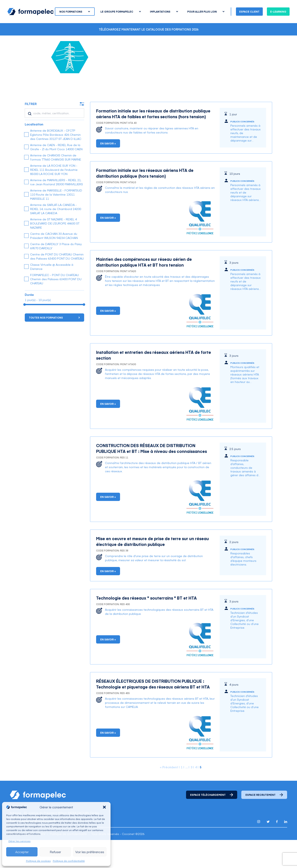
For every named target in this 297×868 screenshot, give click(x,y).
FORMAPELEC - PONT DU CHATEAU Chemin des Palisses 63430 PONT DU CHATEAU (56, 307)
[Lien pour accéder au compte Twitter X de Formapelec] (268, 850)
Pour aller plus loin (206, 12)
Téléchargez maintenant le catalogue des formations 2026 (149, 29)
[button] (104, 807)
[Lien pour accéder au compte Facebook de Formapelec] (277, 850)
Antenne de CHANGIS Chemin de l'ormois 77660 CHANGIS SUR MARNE (56, 185)
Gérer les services (19, 841)
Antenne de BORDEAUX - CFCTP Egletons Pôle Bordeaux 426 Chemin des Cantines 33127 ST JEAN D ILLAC (56, 163)
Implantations (164, 12)
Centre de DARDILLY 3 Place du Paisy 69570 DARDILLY (56, 274)
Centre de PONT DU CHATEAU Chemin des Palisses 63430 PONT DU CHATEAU (57, 284)
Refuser (55, 852)
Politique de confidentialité (69, 861)
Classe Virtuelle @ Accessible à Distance (52, 295)
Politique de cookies (38, 861)
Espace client (249, 12)
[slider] (25, 333)
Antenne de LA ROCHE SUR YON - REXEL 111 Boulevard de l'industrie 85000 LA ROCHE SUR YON (54, 198)
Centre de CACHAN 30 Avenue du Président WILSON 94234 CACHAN (54, 264)
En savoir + (108, 171)
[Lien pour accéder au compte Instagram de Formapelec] (259, 850)
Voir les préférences (90, 852)
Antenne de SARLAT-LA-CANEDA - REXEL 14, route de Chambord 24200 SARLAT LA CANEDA (56, 237)
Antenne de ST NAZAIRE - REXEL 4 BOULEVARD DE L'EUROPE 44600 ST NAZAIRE (55, 251)
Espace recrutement (264, 823)
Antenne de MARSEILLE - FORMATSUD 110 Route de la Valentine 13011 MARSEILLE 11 (56, 222)
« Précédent (169, 795)
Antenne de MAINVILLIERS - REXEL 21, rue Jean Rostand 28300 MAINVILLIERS (57, 210)
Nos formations (75, 12)
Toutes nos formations (54, 346)
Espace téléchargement (212, 823)
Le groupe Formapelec (121, 12)
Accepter (22, 852)
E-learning (278, 12)
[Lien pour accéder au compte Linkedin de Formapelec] (286, 850)
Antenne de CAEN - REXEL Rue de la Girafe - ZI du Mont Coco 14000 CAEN (56, 175)
